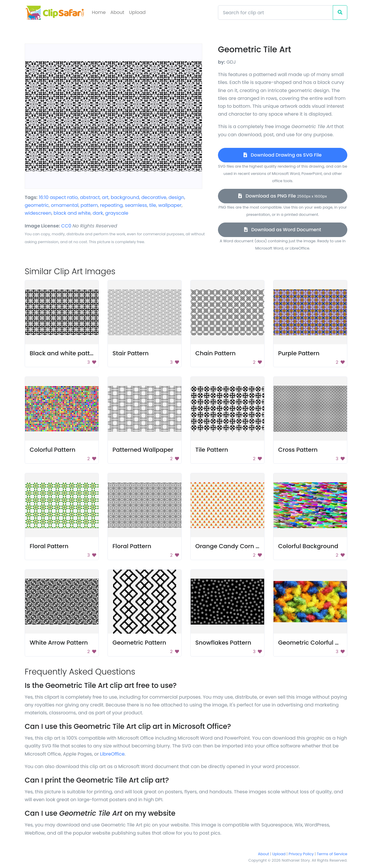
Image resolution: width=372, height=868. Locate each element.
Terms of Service (332, 854)
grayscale (117, 213)
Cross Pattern (298, 450)
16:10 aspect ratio (58, 197)
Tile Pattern (212, 450)
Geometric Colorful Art (311, 643)
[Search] (276, 12)
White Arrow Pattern (59, 643)
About (117, 12)
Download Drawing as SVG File (282, 155)
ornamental (65, 205)
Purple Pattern (299, 353)
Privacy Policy (301, 854)
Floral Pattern (49, 546)
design (176, 197)
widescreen (38, 213)
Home (99, 12)
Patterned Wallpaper (143, 450)
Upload (137, 12)
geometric (37, 205)
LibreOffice (112, 754)
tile (153, 205)
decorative (154, 197)
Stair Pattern (131, 353)
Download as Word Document (283, 230)
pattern (89, 205)
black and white (72, 213)
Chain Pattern (215, 353)
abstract (90, 197)
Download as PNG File (282, 196)
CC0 (66, 226)
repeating (111, 205)
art (105, 197)
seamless (136, 205)
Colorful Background (308, 546)
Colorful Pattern (52, 450)
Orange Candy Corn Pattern (236, 546)
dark (98, 213)
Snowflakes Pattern (223, 643)
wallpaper (170, 205)
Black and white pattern (65, 353)
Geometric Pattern (139, 643)
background (125, 197)
